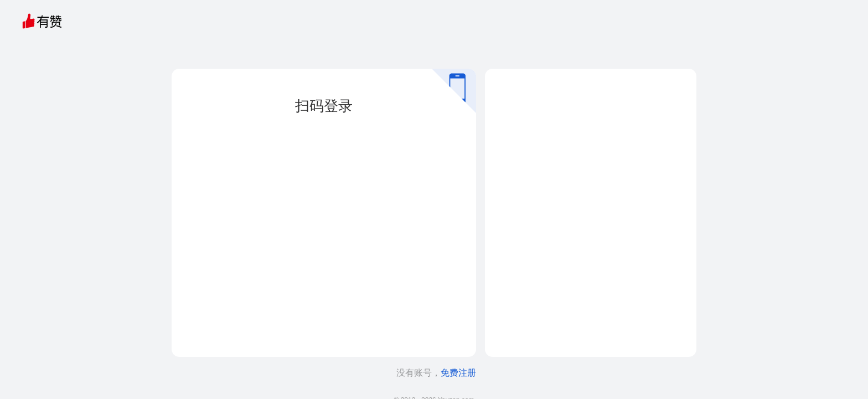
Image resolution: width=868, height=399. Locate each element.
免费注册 (458, 373)
